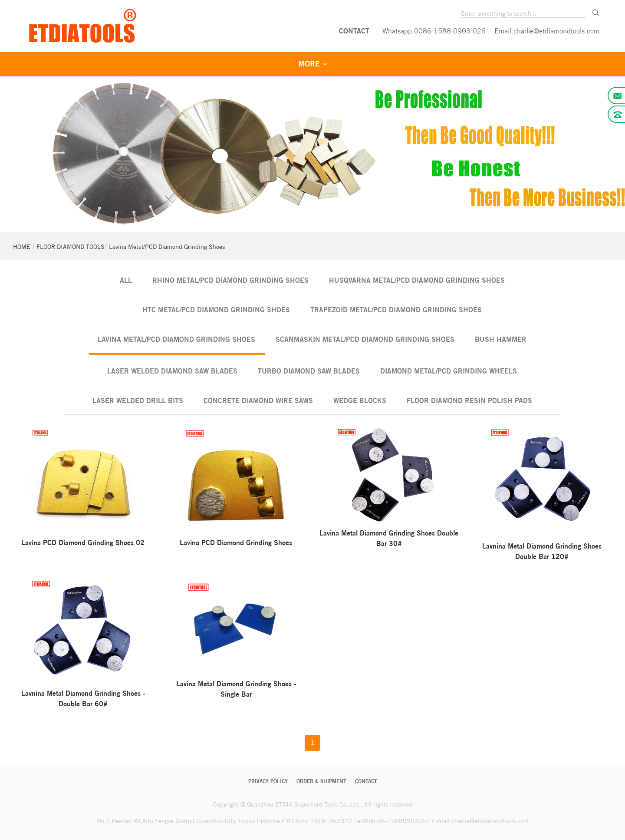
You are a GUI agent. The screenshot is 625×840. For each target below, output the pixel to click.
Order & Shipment (321, 781)
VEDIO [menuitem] (316, 64)
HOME (22, 247)
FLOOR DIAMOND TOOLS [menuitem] (234, 64)
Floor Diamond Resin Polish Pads (469, 400)
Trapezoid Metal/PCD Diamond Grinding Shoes (396, 310)
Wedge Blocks (360, 400)
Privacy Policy (268, 781)
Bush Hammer (501, 339)
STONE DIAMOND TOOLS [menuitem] (118, 64)
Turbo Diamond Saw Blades (309, 371)
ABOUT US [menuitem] (469, 64)
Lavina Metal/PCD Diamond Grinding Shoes (167, 247)
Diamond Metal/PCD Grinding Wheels (449, 371)
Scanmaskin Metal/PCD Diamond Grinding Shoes (365, 339)
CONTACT (354, 31)
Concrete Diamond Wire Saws (258, 400)
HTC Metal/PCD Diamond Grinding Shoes (216, 310)
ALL (126, 280)
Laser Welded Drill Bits (138, 400)
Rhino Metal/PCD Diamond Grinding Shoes (230, 280)
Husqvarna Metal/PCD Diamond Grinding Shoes (417, 280)
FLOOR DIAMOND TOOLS (71, 247)
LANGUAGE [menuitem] (531, 64)
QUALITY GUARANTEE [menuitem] (390, 64)
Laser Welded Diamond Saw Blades (172, 371)
